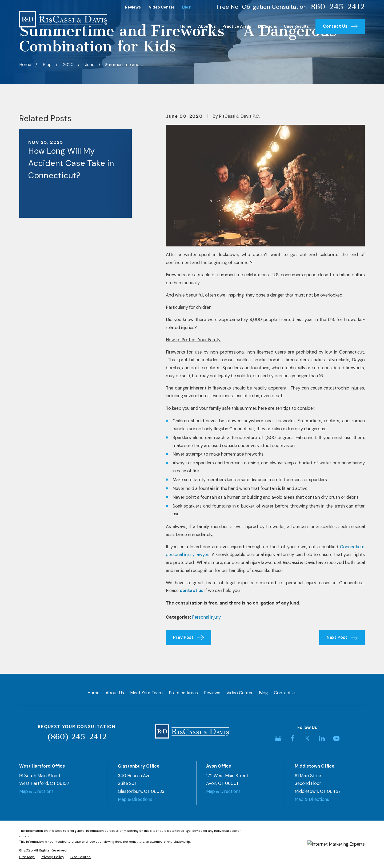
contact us (192, 591)
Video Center (162, 7)
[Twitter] (307, 738)
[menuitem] (27, 857)
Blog (186, 7)
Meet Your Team (146, 693)
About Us (115, 693)
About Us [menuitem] (207, 26)
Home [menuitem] (186, 26)
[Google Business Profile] (278, 738)
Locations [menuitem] (267, 26)
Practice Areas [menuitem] (237, 26)
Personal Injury (206, 617)
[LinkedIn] (322, 738)
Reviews (133, 7)
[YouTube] (336, 738)
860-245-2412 (338, 7)
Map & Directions (36, 791)
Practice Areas (183, 693)
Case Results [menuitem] (296, 26)
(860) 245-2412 (77, 737)
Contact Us (285, 693)
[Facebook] (293, 738)
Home (93, 693)
